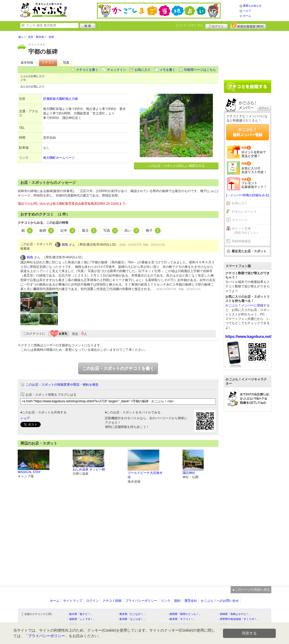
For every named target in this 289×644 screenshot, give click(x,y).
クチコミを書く (87, 70)
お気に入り (143, 70)
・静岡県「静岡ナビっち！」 (184, 614)
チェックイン (116, 70)
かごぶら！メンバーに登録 (244, 305)
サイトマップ (73, 601)
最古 (89, 231)
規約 (177, 601)
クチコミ (48, 63)
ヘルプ (247, 11)
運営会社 (191, 601)
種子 (153, 231)
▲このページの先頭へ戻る (251, 590)
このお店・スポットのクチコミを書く (118, 368)
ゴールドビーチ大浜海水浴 (145, 475)
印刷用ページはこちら (200, 70)
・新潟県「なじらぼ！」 (131, 619)
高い (132, 231)
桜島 (65, 245)
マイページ (240, 220)
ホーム (247, 16)
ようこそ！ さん (189, 25)
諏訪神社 (189, 473)
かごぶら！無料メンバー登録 (248, 132)
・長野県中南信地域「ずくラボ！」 (238, 619)
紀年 (68, 231)
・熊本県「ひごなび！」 (131, 614)
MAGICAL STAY (29, 472)
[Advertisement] (248, 53)
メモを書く (167, 70)
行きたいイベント (244, 212)
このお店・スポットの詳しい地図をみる (176, 166)
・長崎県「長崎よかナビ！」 (234, 614)
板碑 (47, 231)
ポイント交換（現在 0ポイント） (246, 231)
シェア (25, 418)
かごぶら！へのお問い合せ (220, 601)
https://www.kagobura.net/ (248, 337)
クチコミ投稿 (112, 601)
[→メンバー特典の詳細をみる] (248, 195)
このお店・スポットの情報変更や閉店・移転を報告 (62, 385)
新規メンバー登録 (248, 26)
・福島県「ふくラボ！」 (81, 619)
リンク (166, 601)
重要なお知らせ (252, 6)
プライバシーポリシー (141, 601)
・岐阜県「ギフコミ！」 (181, 619)
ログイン (216, 26)
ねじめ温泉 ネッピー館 (89, 469)
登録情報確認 (241, 241)
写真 (66, 63)
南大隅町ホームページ (59, 158)
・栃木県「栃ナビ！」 (80, 614)
